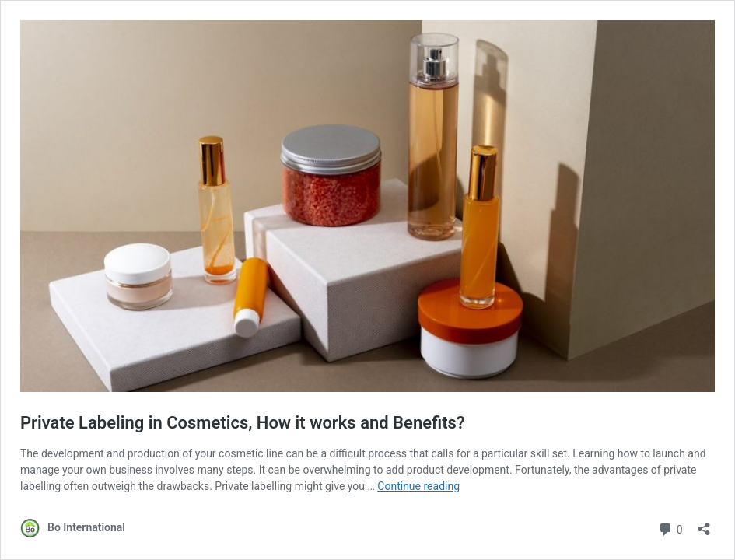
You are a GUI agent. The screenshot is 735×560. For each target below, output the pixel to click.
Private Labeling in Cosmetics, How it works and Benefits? (243, 423)
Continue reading (418, 486)
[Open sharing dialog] (704, 524)
